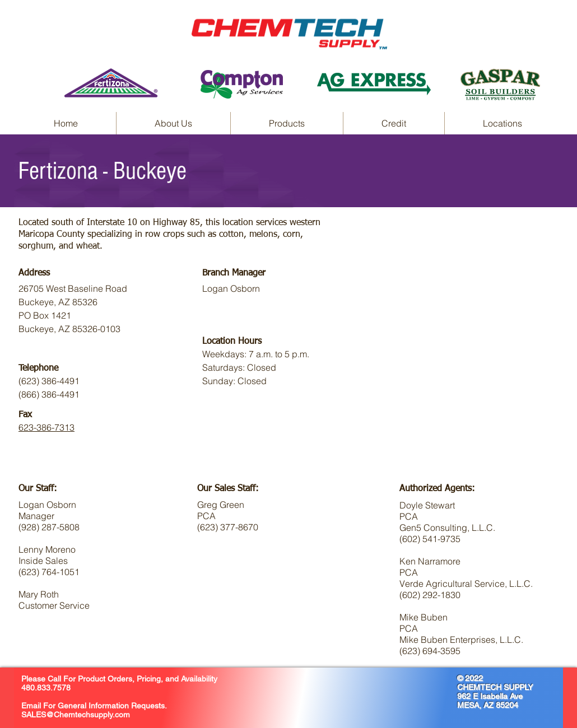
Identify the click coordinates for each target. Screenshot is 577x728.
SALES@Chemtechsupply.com (76, 715)
